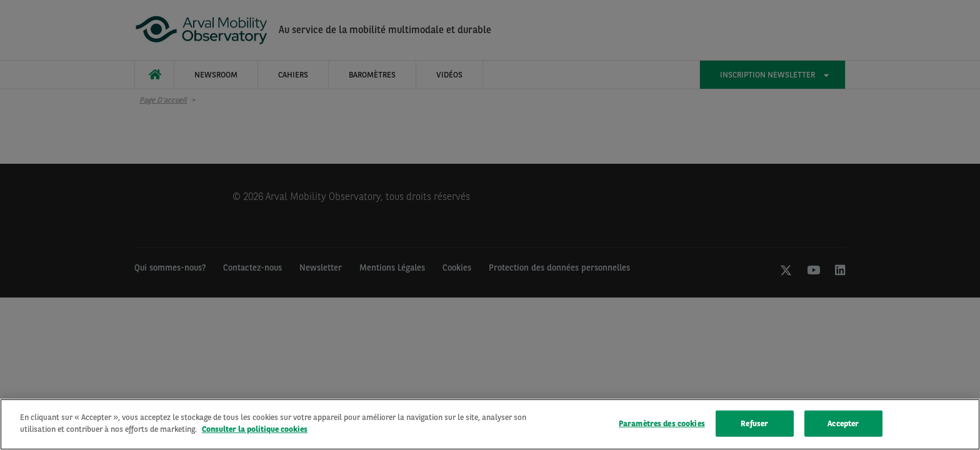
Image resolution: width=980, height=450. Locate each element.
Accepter (843, 423)
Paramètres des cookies (662, 423)
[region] (490, 424)
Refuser (754, 423)
